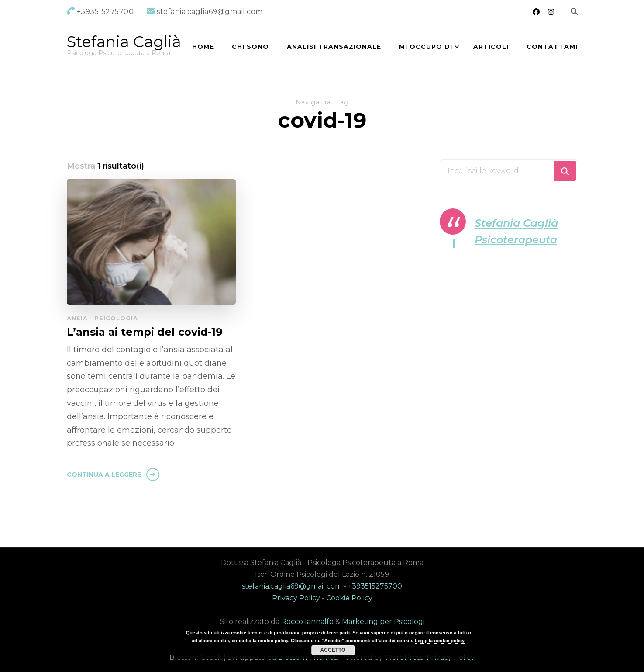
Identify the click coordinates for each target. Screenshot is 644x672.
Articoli (491, 47)
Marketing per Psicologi (383, 622)
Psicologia (116, 318)
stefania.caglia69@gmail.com (292, 586)
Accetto (333, 650)
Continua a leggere (104, 475)
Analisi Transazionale (334, 47)
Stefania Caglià (124, 42)
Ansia (77, 318)
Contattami (552, 47)
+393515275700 (375, 586)
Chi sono (250, 47)
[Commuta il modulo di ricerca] (574, 12)
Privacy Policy (296, 598)
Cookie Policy (349, 598)
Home (203, 47)
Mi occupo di (426, 47)
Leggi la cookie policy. (440, 641)
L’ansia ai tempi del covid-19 (145, 332)
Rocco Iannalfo (307, 622)
